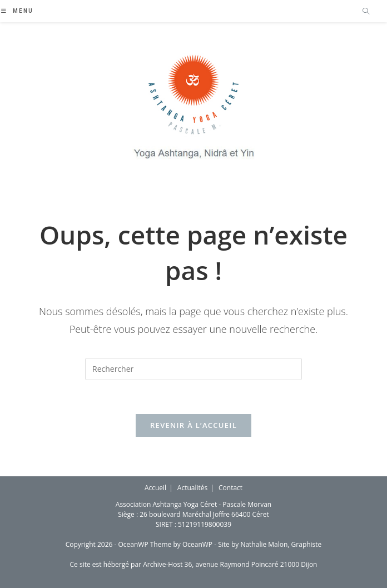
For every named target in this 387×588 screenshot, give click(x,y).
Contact (230, 488)
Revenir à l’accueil (193, 425)
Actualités (192, 488)
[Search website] (366, 12)
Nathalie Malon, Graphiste (281, 544)
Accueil (155, 488)
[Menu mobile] (17, 11)
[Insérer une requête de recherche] (193, 369)
